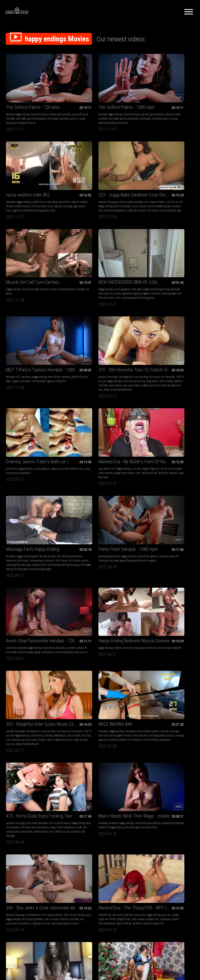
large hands (56, 107)
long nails (53, 349)
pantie (175, 112)
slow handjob (33, 434)
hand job (75, 679)
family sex (159, 832)
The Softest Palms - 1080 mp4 (99, 92)
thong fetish (77, 590)
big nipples (157, 184)
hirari (154, 188)
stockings (112, 599)
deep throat (100, 264)
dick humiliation (44, 514)
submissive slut (79, 273)
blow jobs (76, 832)
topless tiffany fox (25, 264)
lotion (138, 751)
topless (139, 514)
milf (54, 175)
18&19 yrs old (108, 844)
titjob (37, 188)
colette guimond (79, 179)
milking (139, 107)
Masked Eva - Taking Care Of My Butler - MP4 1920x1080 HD (165, 663)
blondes (10, 184)
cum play (140, 671)
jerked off (20, 103)
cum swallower (14, 188)
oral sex (44, 340)
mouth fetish (151, 836)
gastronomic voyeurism (90, 345)
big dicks (81, 675)
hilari (161, 188)
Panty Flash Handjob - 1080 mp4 (165, 333)
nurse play (182, 99)
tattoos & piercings (145, 179)
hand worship (33, 103)
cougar (53, 340)
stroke (9, 192)
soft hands (23, 107)
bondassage (175, 755)
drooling (89, 264)
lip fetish (42, 349)
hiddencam (48, 523)
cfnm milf (41, 688)
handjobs (140, 99)
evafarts (90, 349)
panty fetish (151, 340)
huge (148, 184)
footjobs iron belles (98, 179)
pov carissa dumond (157, 755)
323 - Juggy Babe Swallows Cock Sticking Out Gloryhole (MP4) (35, 168)
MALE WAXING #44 (23, 503)
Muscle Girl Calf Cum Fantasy (97, 168)
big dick (111, 675)
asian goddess (159, 175)
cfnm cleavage (32, 764)
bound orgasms (177, 751)
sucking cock (77, 523)
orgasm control (14, 179)
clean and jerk (23, 518)
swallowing (77, 264)
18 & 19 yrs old (31, 179)
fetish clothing (19, 683)
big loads (28, 594)
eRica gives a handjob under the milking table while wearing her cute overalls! (100, 744)
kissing (139, 836)
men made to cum (144, 260)
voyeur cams (151, 107)
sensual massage (15, 175)
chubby (183, 175)
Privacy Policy (121, 913)
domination (141, 103)
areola (185, 179)
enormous (170, 188)
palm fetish (22, 112)
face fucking (56, 594)
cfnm (17, 349)
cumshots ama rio (39, 107)
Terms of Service (83, 913)
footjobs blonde (143, 446)
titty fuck (85, 268)
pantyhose (82, 603)
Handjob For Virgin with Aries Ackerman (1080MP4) (165, 583)
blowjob (160, 179)
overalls (119, 751)
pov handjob (160, 514)
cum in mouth (22, 184)
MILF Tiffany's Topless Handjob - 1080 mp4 (35, 248)
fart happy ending (108, 357)
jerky (182, 112)
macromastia (173, 179)
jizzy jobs (107, 679)
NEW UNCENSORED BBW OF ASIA (165, 168)
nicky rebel (47, 103)
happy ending (185, 514)
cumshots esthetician (30, 523)
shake (118, 273)
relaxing (33, 832)
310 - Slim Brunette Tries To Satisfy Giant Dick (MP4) (100, 248)
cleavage (179, 184)
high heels (101, 590)
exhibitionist (169, 99)
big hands (11, 107)
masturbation (98, 256)
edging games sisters (167, 840)
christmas (29, 688)
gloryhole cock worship (91, 527)
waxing (53, 518)
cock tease (141, 256)
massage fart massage (91, 353)
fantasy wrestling (96, 425)
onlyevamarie (78, 349)
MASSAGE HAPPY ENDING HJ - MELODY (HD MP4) (100, 663)
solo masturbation (40, 184)
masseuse (25, 836)
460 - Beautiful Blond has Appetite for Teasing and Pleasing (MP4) (100, 820)
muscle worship (95, 175)
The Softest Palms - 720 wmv (33, 92)
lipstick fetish (28, 349)
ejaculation (91, 523)
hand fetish (37, 99)
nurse (47, 510)
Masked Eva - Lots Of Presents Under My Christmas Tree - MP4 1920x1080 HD (35, 663)
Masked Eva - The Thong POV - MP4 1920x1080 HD (100, 583)
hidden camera (181, 103)
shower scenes (156, 103)
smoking (150, 840)
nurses (186, 107)
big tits (60, 179)
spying (162, 107)
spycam (146, 112)
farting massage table (92, 362)
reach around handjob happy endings (89, 755)
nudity (168, 590)
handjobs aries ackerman (169, 594)
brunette (88, 260)
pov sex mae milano (158, 518)
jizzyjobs (119, 679)
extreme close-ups (25, 514)
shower (169, 103)
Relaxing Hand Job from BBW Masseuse (35, 820)
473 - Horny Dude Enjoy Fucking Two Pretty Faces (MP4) (100, 503)
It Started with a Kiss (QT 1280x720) (165, 820)
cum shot (121, 675)
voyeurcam (21, 527)
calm (42, 832)
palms (57, 103)
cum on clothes (106, 751)
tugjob (42, 260)
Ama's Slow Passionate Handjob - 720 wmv (35, 418)
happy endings (23, 99)
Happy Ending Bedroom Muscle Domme (100, 418)
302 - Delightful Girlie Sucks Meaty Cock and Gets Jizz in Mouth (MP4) (165, 418)
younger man (54, 345)
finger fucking (142, 827)
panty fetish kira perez (154, 349)
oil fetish (101, 675)
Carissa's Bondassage (155, 744)
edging (139, 844)
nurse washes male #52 (157, 92)
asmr (16, 827)
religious (150, 594)
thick (171, 175)
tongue (183, 840)
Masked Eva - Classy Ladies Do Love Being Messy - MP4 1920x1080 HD (35, 744)
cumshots (26, 256)
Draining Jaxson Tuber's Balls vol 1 (165, 248)
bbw (176, 175)
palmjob (10, 112)
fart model (109, 345)
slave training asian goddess (170, 260)
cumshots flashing (161, 112)
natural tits (52, 188)
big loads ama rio (50, 434)
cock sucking (97, 268)
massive (169, 184)
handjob (10, 99)
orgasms (140, 840)
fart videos (102, 349)
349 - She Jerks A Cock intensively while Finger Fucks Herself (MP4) (35, 583)
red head (96, 679)
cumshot (53, 99)
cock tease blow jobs (25, 192)
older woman (40, 345)
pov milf (75, 607)
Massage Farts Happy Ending (97, 333)
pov (46, 99)
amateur (34, 599)
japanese (140, 184)
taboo (138, 832)
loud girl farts (112, 353)
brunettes (28, 188)
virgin (183, 590)
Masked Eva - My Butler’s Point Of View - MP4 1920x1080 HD (35, 333)
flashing (169, 345)
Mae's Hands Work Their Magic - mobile (165, 503)
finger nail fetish (106, 594)
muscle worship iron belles (85, 429)
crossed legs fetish (28, 671)
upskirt (139, 345)
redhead (75, 268)
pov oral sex (107, 273)
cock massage (54, 429)
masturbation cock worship (85, 844)
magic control (181, 438)
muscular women (113, 175)
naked (175, 590)
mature (10, 349)
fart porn (117, 340)
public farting (104, 340)
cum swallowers (114, 268)
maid (138, 112)
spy (179, 107)
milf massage (93, 683)
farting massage (89, 357)
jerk (43, 188)
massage (171, 107)
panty (45, 518)
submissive (187, 256)
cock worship (33, 175)
